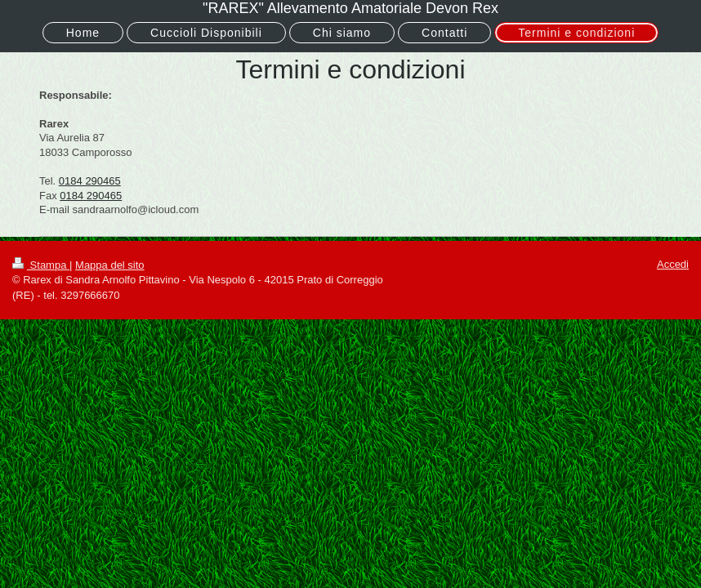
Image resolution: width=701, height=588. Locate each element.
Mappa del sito (110, 265)
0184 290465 (90, 181)
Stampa (41, 265)
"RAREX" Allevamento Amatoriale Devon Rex (350, 8)
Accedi (673, 264)
